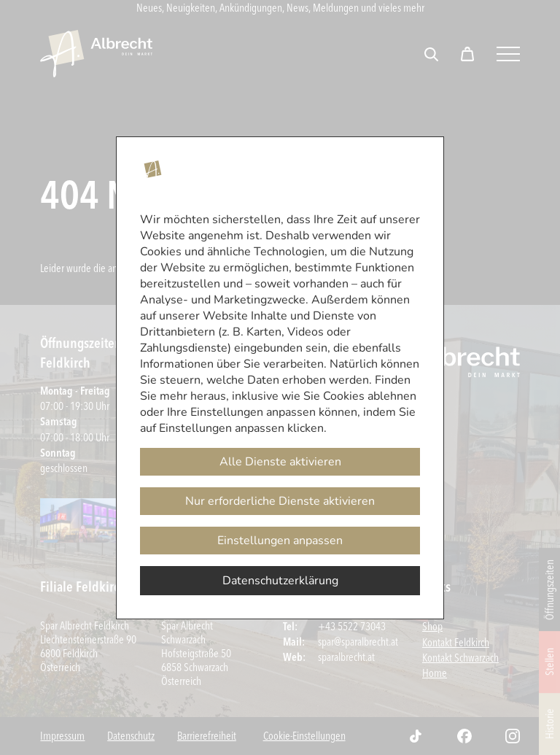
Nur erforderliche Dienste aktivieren (280, 501)
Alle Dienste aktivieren (280, 462)
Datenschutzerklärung (280, 581)
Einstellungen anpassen (280, 541)
